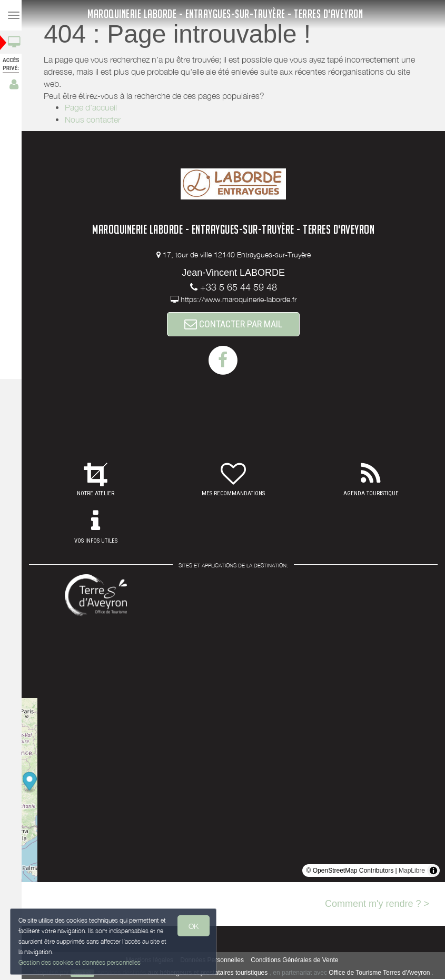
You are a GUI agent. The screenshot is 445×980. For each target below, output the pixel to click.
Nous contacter (96, 119)
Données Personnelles (215, 961)
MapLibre (412, 872)
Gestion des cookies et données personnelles (80, 962)
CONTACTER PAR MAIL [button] (236, 324)
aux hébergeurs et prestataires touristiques (211, 974)
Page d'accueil (94, 107)
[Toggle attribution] (433, 872)
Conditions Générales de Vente (298, 961)
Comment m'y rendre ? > (377, 905)
